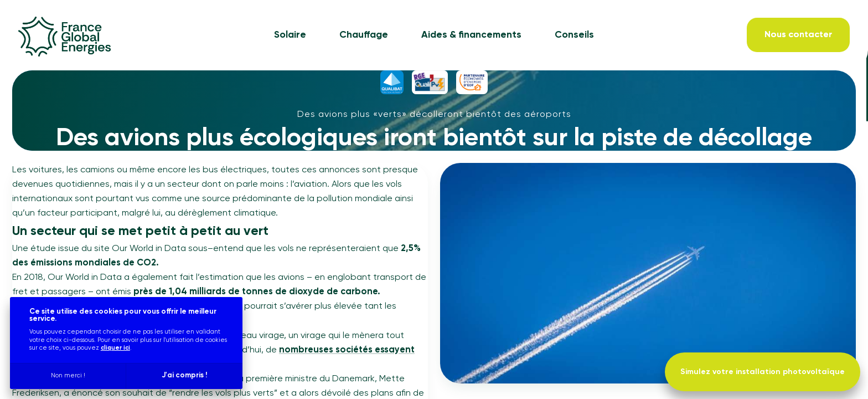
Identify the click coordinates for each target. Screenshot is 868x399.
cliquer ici (115, 348)
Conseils (574, 35)
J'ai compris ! (184, 375)
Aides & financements (471, 35)
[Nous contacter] (798, 35)
